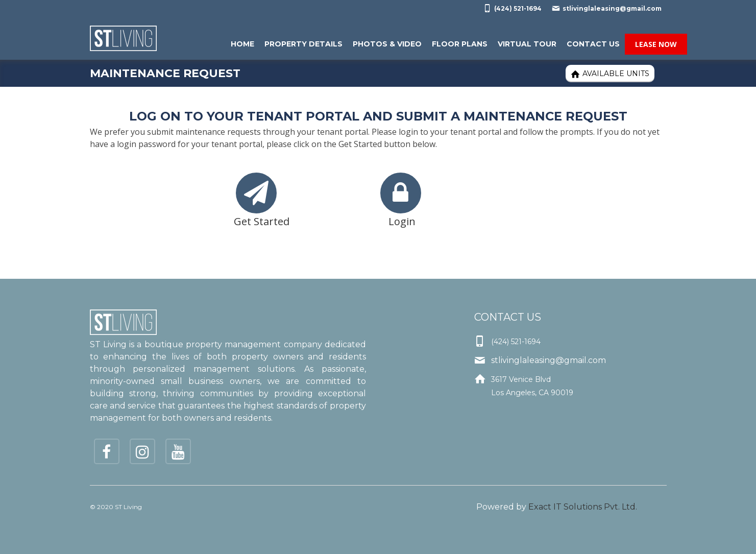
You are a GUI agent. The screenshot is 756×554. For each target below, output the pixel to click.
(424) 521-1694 (513, 8)
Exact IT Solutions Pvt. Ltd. (583, 507)
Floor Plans (460, 44)
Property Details (303, 44)
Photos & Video (387, 44)
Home (242, 44)
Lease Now (656, 44)
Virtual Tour (527, 44)
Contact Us (593, 44)
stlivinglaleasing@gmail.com (607, 8)
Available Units (610, 74)
